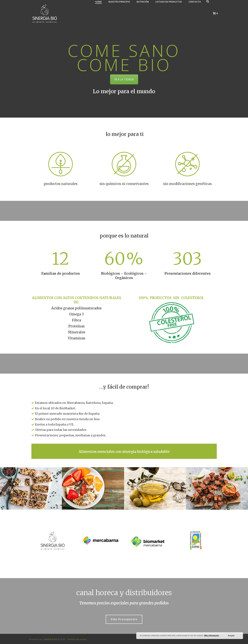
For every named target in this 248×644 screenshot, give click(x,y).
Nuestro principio (119, 2)
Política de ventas (77, 639)
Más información (212, 635)
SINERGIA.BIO (51, 639)
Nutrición (143, 2)
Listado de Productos (169, 2)
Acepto (231, 636)
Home (98, 2)
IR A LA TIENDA (124, 79)
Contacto (195, 2)
